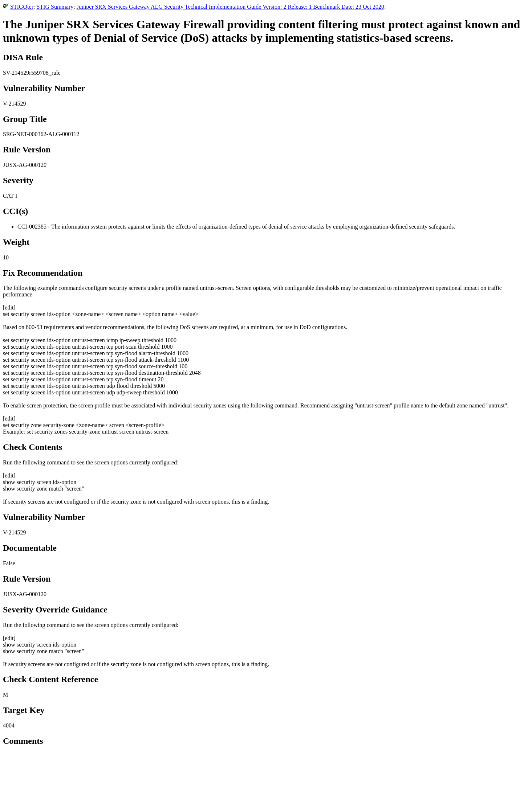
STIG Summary (55, 7)
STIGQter (22, 7)
